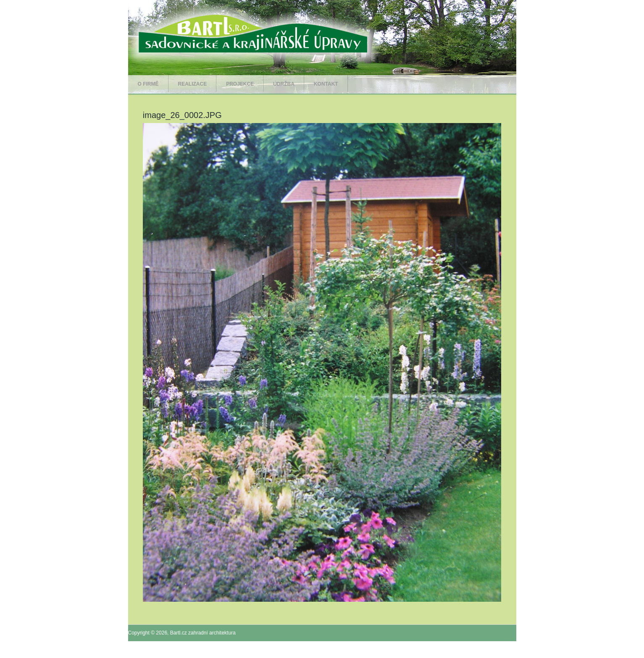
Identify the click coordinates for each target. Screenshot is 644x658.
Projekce (240, 84)
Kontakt (326, 84)
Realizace (193, 84)
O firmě (148, 84)
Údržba (284, 84)
